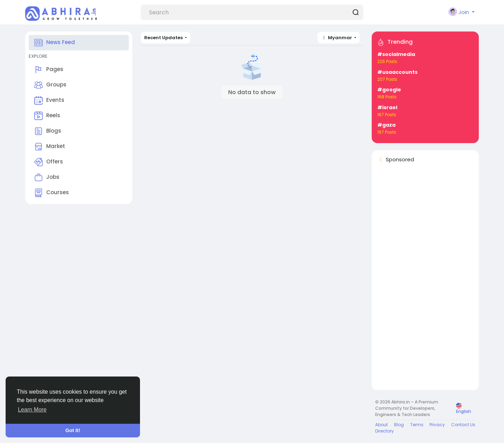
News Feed (55, 43)
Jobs (47, 177)
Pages (49, 70)
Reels (47, 116)
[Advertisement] (425, 280)
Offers (49, 162)
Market (50, 147)
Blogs (48, 131)
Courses (52, 193)
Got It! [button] (73, 430)
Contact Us (463, 425)
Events (49, 100)
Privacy (437, 425)
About (381, 425)
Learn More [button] (32, 410)
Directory (384, 431)
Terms (417, 425)
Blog (399, 425)
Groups (50, 85)
